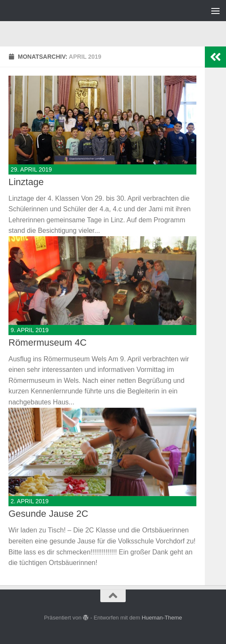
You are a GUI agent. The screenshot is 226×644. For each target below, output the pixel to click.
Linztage (26, 182)
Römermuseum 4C (48, 342)
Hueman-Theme (162, 618)
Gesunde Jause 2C (48, 514)
